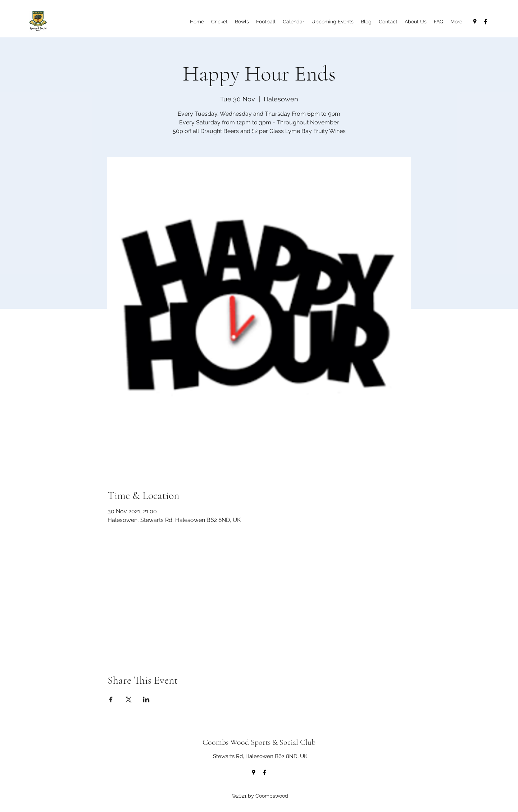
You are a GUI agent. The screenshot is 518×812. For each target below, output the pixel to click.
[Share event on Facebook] (111, 699)
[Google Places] (475, 22)
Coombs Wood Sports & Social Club (259, 742)
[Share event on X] (129, 699)
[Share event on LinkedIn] (146, 699)
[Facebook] (486, 22)
